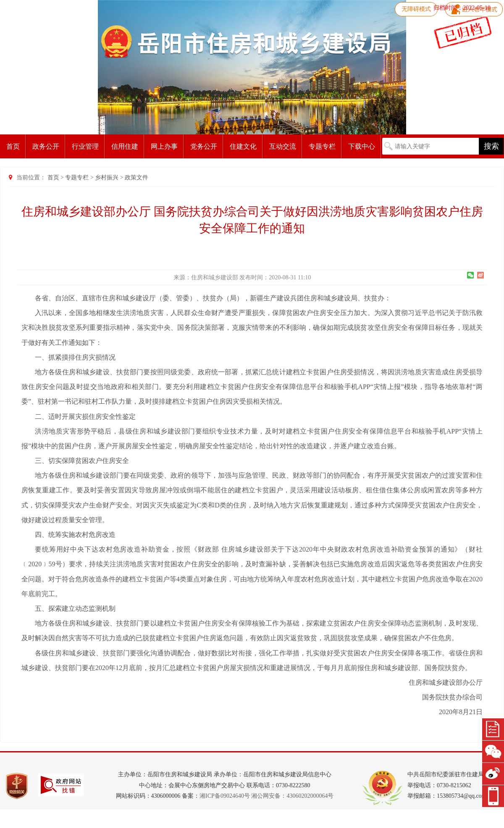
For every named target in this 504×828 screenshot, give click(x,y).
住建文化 (243, 146)
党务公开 (204, 146)
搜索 (491, 146)
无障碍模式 (416, 9)
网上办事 (164, 146)
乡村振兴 (107, 177)
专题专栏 (322, 146)
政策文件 (136, 177)
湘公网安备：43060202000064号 (292, 796)
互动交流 (283, 146)
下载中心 (362, 146)
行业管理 (85, 146)
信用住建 (125, 146)
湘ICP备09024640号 (225, 796)
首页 (13, 146)
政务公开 (46, 146)
